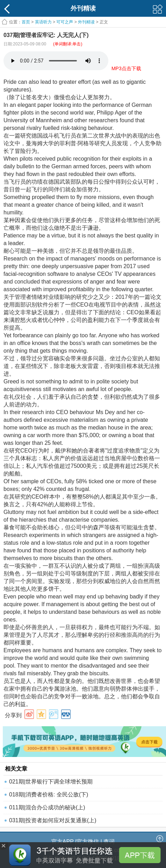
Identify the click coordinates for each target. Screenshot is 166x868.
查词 (109, 842)
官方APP (63, 842)
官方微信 (88, 842)
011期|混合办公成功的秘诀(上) (47, 807)
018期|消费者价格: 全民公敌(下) (49, 795)
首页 (26, 22)
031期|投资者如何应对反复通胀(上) (53, 820)
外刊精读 (86, 22)
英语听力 (43, 22)
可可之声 (65, 22)
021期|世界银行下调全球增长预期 (51, 782)
